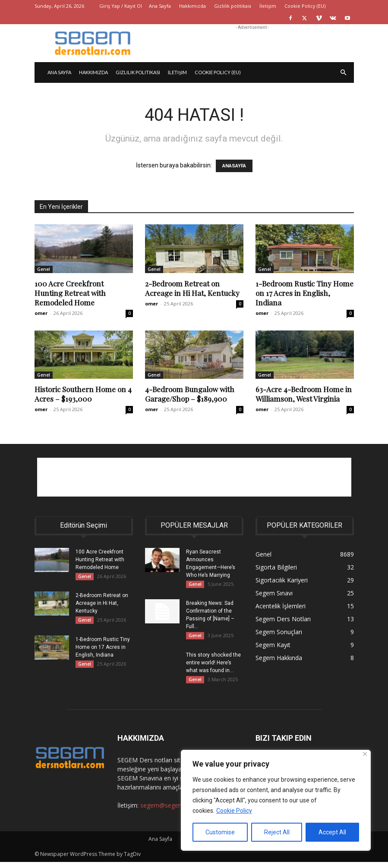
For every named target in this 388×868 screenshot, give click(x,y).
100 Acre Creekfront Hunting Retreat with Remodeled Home (70, 293)
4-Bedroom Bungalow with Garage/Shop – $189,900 (190, 394)
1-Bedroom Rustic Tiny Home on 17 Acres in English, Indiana (304, 293)
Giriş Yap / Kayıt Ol (121, 6)
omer (41, 313)
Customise (220, 832)
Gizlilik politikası (233, 6)
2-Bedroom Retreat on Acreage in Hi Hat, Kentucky (192, 288)
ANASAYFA (234, 166)
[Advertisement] (252, 43)
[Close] (365, 754)
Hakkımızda (192, 6)
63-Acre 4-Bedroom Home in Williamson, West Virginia (304, 394)
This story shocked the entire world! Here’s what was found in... (213, 667)
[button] (344, 73)
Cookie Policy (234, 811)
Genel (44, 269)
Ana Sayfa (160, 6)
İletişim (268, 6)
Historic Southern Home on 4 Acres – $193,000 (83, 394)
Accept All (332, 832)
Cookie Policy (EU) (305, 6)
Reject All (277, 832)
